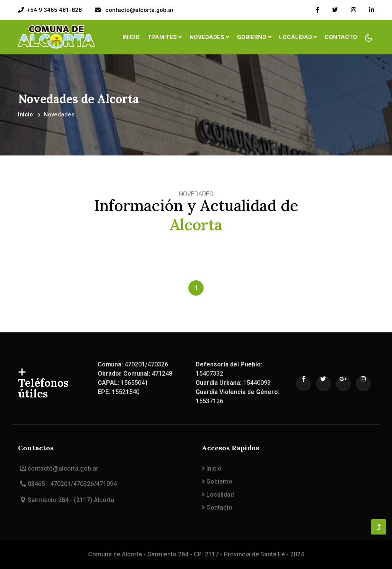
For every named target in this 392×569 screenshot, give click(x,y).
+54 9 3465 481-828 (54, 10)
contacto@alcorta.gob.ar (139, 10)
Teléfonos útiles (43, 384)
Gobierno (217, 482)
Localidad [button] (298, 37)
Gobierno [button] (254, 37)
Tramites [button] (165, 37)
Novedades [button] (209, 37)
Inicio (132, 37)
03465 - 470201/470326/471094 (67, 484)
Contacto (341, 37)
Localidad (218, 495)
